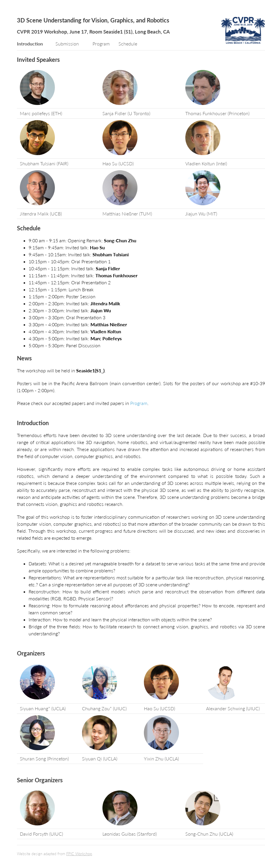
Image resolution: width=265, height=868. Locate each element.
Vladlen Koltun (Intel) (206, 163)
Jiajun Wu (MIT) (201, 214)
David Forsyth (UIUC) (41, 834)
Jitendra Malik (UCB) (41, 214)
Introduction (30, 44)
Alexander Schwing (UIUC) (233, 708)
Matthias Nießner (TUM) (127, 214)
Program (101, 44)
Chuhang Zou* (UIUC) (104, 708)
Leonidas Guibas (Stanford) (130, 834)
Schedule (128, 44)
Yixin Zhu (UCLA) (161, 759)
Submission (67, 44)
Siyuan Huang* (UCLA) (43, 708)
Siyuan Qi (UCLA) (100, 759)
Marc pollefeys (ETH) (41, 113)
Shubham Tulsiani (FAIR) (44, 163)
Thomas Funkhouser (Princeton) (217, 113)
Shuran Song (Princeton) (44, 759)
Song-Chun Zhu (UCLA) (209, 834)
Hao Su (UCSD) (118, 163)
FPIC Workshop (79, 854)
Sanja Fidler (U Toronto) (126, 113)
